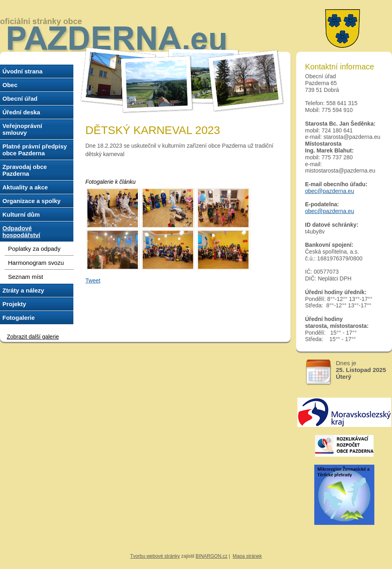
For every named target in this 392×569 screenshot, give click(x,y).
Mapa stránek (248, 556)
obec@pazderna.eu (329, 191)
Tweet (93, 280)
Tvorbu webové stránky (155, 556)
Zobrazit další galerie (33, 337)
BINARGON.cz (211, 556)
